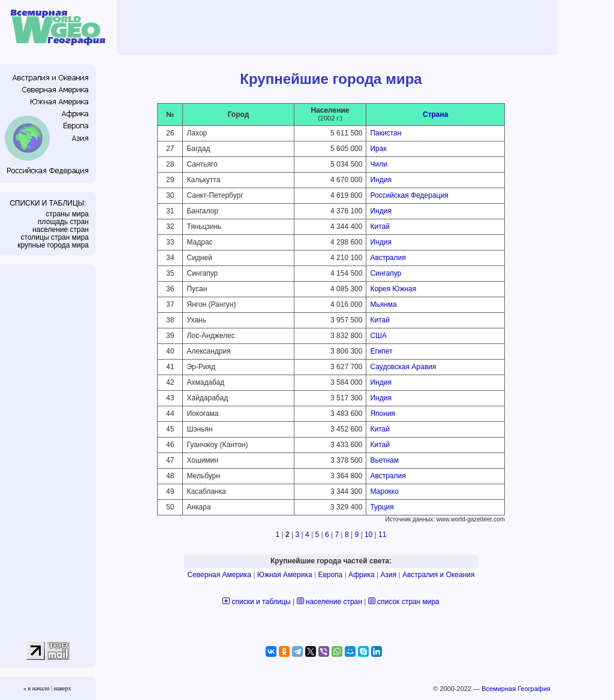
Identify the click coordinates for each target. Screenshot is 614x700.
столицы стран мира (55, 237)
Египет (381, 351)
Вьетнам (384, 460)
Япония (383, 414)
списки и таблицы (261, 602)
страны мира (67, 214)
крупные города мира (53, 245)
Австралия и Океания (439, 575)
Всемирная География (516, 689)
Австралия (388, 258)
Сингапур (386, 273)
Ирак (378, 149)
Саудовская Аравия (403, 367)
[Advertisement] (339, 27)
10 (368, 535)
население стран (61, 230)
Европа (330, 575)
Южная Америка (285, 575)
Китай (380, 227)
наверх (63, 688)
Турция (382, 507)
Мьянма (383, 304)
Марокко (384, 491)
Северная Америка (219, 575)
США (378, 336)
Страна (435, 114)
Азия (388, 575)
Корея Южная (393, 289)
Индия (380, 180)
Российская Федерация (409, 195)
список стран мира (408, 602)
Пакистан (386, 133)
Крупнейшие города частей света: (331, 561)
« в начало (37, 688)
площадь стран (63, 222)
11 (382, 535)
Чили (378, 164)
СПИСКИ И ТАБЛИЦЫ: (48, 203)
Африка (362, 575)
